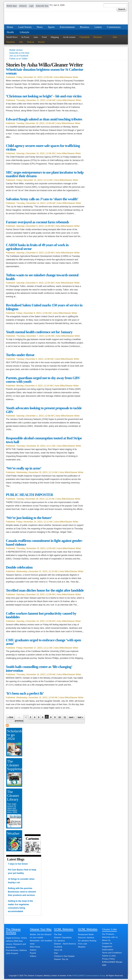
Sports (51, 27)
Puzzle (33, 953)
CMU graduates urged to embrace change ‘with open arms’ (43, 642)
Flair (115, 37)
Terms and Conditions (112, 953)
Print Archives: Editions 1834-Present (16, 952)
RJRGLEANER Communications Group (89, 976)
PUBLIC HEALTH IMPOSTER (29, 495)
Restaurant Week (86, 934)
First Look (82, 944)
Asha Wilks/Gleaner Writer (66, 77)
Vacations (11, 42)
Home (10, 27)
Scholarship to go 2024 (14, 735)
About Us (106, 940)
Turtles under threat (20, 355)
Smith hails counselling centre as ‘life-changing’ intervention (39, 669)
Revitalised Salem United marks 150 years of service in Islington (44, 307)
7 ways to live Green (18, 864)
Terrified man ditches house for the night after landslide (45, 590)
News (40, 27)
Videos (33, 956)
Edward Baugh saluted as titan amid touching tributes (44, 119)
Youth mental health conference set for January (39, 332)
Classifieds (84, 37)
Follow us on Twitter (18, 59)
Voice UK (58, 950)
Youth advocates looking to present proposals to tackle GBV (44, 410)
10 (60, 717)
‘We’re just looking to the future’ (29, 518)
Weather (13, 833)
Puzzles (41, 42)
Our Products (108, 934)
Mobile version (16, 50)
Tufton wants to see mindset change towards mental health (42, 277)
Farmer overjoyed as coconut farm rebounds (37, 222)
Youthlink (58, 947)
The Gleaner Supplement (14, 765)
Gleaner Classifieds (63, 938)
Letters (98, 27)
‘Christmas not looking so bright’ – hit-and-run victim (44, 96)
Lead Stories (25, 27)
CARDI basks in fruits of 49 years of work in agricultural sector (37, 247)
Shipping (55, 37)
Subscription (108, 950)
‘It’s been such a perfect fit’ (25, 693)
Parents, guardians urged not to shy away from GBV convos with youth (43, 380)
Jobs (21, 42)
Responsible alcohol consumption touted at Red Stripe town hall (44, 440)
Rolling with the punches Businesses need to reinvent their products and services (22, 892)
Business (85, 27)
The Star (58, 934)
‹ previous (19, 719)
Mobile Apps (12, 6)
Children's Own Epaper (64, 956)
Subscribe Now (42, 6)
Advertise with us (110, 937)
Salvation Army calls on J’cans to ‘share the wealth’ (42, 199)
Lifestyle (24, 32)
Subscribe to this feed (19, 53)
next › (72, 717)
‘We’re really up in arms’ (24, 468)
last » (81, 717)
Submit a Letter (109, 956)
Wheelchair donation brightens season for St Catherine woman (44, 71)
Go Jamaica (59, 941)
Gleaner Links (109, 929)
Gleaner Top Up (61, 959)
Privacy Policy (108, 959)
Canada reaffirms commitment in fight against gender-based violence (44, 543)
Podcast (31, 42)
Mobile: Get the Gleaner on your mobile (41, 936)
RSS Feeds (35, 947)
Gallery (33, 950)
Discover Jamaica (86, 938)
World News (12, 37)
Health (10, 32)
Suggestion (107, 946)
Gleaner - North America (65, 944)
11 (65, 717)
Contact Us (107, 943)
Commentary (114, 27)
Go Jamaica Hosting (87, 941)
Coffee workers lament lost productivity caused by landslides (41, 615)
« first (10, 717)
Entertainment (67, 27)
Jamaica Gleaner (66, 19)
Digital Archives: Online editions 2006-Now (16, 939)
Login (31, 6)
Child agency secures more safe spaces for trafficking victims (43, 148)
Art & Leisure (69, 37)
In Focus (25, 37)
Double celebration (19, 567)
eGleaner (23, 6)
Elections (98, 37)
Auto (36, 37)
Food (44, 37)
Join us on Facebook (19, 56)
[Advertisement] (35, 779)
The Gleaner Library (13, 795)
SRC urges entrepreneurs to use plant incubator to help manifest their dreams (45, 174)
